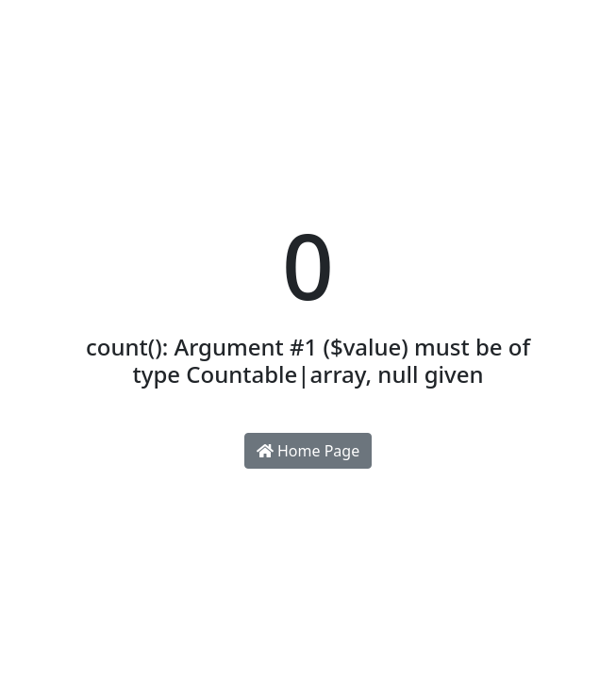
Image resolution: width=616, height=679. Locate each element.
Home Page (308, 451)
